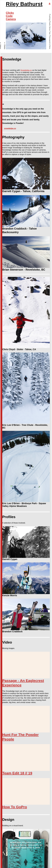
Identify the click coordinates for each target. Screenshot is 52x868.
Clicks (5, 47)
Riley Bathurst (24, 4)
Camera (11, 19)
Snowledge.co (26, 70)
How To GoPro (15, 807)
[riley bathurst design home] (50, 4)
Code (9, 16)
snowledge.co (10, 128)
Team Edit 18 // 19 (17, 773)
